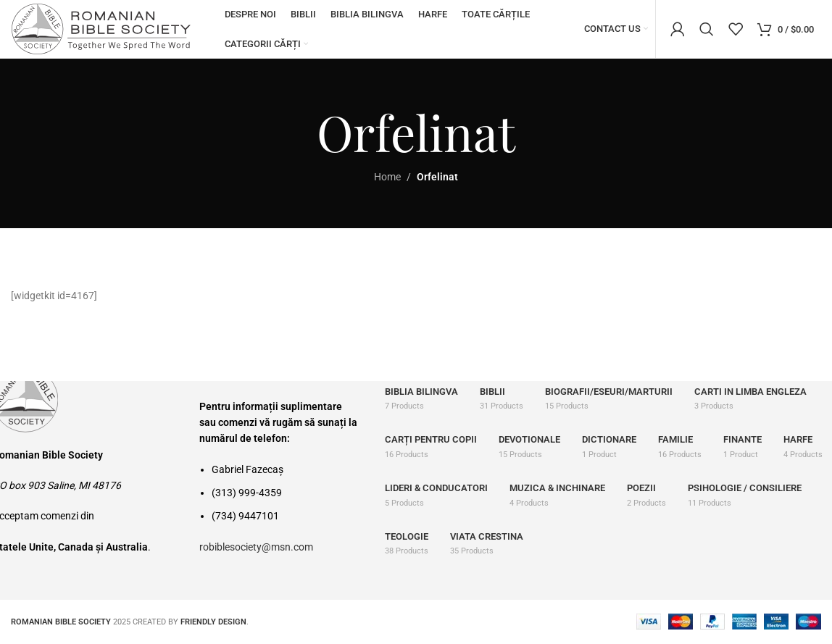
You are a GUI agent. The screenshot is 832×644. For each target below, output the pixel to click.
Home (387, 177)
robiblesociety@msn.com (256, 547)
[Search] (707, 29)
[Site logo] (101, 28)
